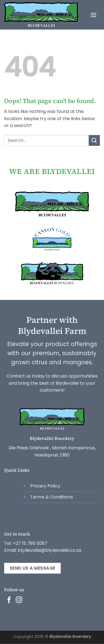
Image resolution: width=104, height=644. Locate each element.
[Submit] (94, 140)
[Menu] (93, 15)
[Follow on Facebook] (9, 600)
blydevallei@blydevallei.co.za (49, 550)
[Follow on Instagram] (19, 600)
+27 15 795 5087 (30, 543)
